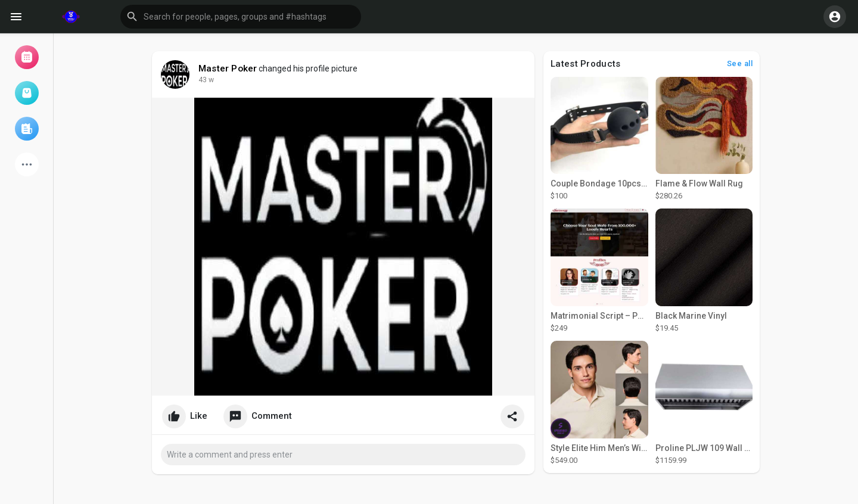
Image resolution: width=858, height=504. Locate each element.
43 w (206, 80)
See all (740, 63)
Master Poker (228, 69)
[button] (241, 17)
